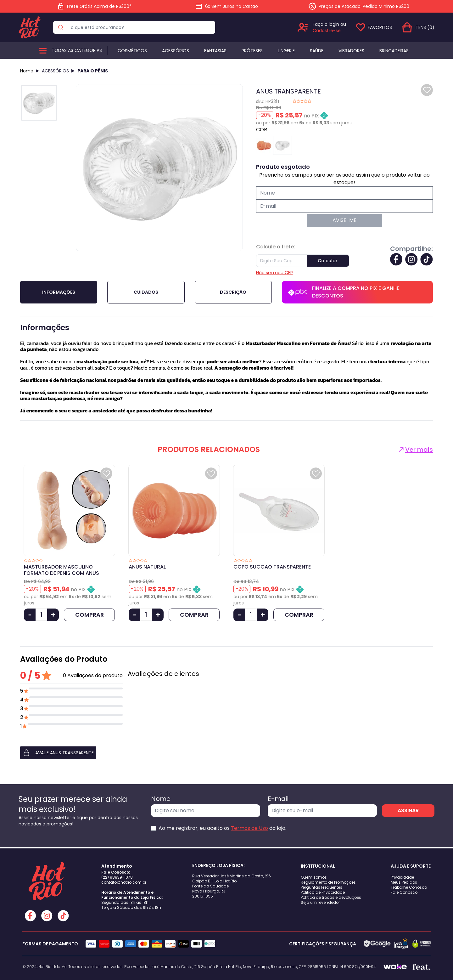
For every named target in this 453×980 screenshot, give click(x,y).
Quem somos (314, 877)
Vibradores (351, 51)
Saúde (317, 51)
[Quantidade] (41, 615)
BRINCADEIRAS (394, 51)
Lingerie (286, 51)
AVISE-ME (344, 220)
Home (27, 71)
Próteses (252, 51)
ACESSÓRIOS (55, 71)
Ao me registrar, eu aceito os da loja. (222, 828)
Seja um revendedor (320, 902)
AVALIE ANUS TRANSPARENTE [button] (58, 753)
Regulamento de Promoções (328, 882)
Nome (161, 799)
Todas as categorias (77, 50)
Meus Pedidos (404, 882)
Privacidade (402, 877)
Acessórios (176, 51)
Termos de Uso (249, 828)
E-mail (278, 799)
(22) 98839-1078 (117, 877)
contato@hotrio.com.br (124, 882)
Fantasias (215, 51)
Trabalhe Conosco (409, 887)
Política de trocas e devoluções (331, 897)
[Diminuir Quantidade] (30, 615)
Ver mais (415, 450)
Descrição (233, 292)
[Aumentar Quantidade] (53, 615)
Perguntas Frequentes (322, 887)
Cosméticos (132, 51)
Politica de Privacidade (323, 892)
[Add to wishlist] (427, 90)
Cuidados (146, 292)
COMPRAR (89, 615)
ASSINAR (408, 810)
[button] (71, 753)
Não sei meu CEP (274, 273)
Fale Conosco (404, 892)
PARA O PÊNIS (93, 71)
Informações (59, 292)
